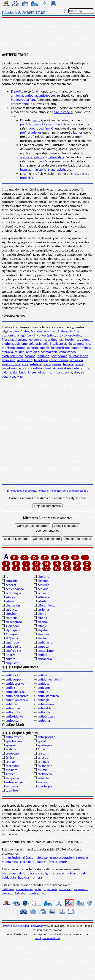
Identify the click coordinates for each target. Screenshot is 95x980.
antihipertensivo (17, 696)
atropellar (12, 778)
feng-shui (34, 372)
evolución (76, 360)
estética (35, 364)
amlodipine (13, 646)
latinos (78, 132)
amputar (43, 646)
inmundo (43, 356)
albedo (42, 618)
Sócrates (37, 331)
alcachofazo (14, 622)
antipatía (31, 95)
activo (42, 593)
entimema (55, 339)
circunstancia (63, 112)
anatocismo (46, 651)
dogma (84, 339)
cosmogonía (49, 352)
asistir (61, 170)
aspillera (11, 770)
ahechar (11, 614)
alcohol (43, 622)
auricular (44, 778)
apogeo (11, 745)
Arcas (41, 749)
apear (60, 873)
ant (34, 100)
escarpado (81, 889)
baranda (33, 873)
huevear (24, 877)
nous (75, 348)
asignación (45, 766)
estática (39, 157)
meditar (34, 893)
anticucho (44, 675)
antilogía (17, 95)
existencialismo (12, 356)
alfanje (42, 626)
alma (22, 873)
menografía (10, 862)
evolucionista (11, 364)
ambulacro (45, 642)
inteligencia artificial (48, 938)
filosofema (71, 339)
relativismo (25, 360)
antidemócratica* (50, 679)
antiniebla (45, 708)
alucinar (43, 638)
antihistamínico (48, 696)
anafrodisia (13, 651)
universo (73, 873)
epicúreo (50, 331)
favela (53, 862)
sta (48, 161)
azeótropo (45, 786)
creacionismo (59, 360)
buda (23, 372)
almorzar (44, 634)
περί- (37, 120)
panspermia (59, 356)
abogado (12, 581)
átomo (21, 348)
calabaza (8, 889)
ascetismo (12, 766)
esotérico (75, 335)
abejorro (43, 577)
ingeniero (50, 889)
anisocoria (45, 659)
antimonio (13, 708)
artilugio (43, 762)
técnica (68, 364)
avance (42, 782)
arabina (11, 749)
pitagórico (24, 335)
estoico (62, 335)
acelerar (43, 585)
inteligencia (58, 344)
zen (22, 376)
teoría (79, 364)
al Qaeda (12, 638)
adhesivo (44, 597)
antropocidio (46, 737)
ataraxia (7, 352)
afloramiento (46, 605)
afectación (13, 605)
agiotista (11, 609)
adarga (10, 597)
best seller (9, 873)
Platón (62, 331)
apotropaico (46, 745)
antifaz (10, 688)
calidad (19, 352)
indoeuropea (20, 100)
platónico (75, 331)
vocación (65, 889)
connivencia (24, 889)
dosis (83, 174)
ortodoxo (64, 368)
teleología (41, 360)
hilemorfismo (61, 348)
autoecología (15, 782)
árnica (10, 758)
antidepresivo (15, 683)
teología (51, 368)
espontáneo (68, 352)
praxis (47, 364)
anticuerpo (13, 679)
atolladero (45, 774)
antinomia (13, 712)
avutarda (12, 786)
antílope (11, 704)
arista (41, 753)
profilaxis (26, 178)
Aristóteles (22, 331)
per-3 (50, 128)
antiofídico (45, 712)
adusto (42, 601)
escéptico (49, 335)
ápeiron (32, 348)
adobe (10, 601)
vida (5, 372)
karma (47, 372)
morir (63, 862)
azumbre (12, 790)
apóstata (26, 157)
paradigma (9, 368)
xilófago (28, 858)
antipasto (12, 720)
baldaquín (9, 877)
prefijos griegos (31, 132)
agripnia (43, 609)
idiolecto (42, 858)
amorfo (44, 348)
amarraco (12, 642)
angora (10, 659)
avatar (13, 372)
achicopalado (15, 589)
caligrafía (48, 873)
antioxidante (14, 716)
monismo (8, 348)
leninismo (9, 360)
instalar (25, 170)
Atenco (10, 774)
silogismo (21, 339)
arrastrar (44, 758)
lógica (72, 344)
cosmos (30, 356)
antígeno (44, 688)
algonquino (13, 630)
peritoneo (55, 124)
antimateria (46, 704)
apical (42, 741)
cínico (37, 335)
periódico (27, 124)
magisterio (39, 170)
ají (44, 893)
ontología (33, 352)
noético (85, 348)
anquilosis (12, 663)
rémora (37, 877)
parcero (7, 893)
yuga (13, 376)
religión (38, 368)
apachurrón (14, 741)
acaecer (11, 585)
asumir (42, 770)
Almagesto (13, 634)
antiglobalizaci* (16, 692)
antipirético (14, 737)
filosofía (7, 339)
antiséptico (46, 95)
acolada (43, 589)
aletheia (7, 344)
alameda (11, 618)
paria (68, 372)
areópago (12, 753)
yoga (5, 376)
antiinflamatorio (17, 700)
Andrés (10, 655)
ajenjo (42, 614)
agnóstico (25, 368)
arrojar (10, 762)
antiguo (27, 104)
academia (9, 335)
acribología (13, 593)
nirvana (58, 372)
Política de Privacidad (16, 926)
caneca (42, 862)
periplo (40, 124)
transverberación (62, 858)
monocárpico (11, 858)
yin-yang (80, 372)
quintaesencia (79, 356)
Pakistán (21, 893)
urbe (38, 889)
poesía (57, 364)
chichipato (27, 862)
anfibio (42, 655)
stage (52, 170)
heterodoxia (81, 368)
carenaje (82, 858)
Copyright (37, 926)
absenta (43, 581)
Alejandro (12, 626)
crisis (74, 174)
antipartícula (46, 716)
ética (25, 364)
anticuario (12, 675)
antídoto (43, 683)
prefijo (19, 91)
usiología (42, 344)
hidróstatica (56, 157)
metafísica (84, 344)
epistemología (24, 344)
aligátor (43, 630)
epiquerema (38, 339)
